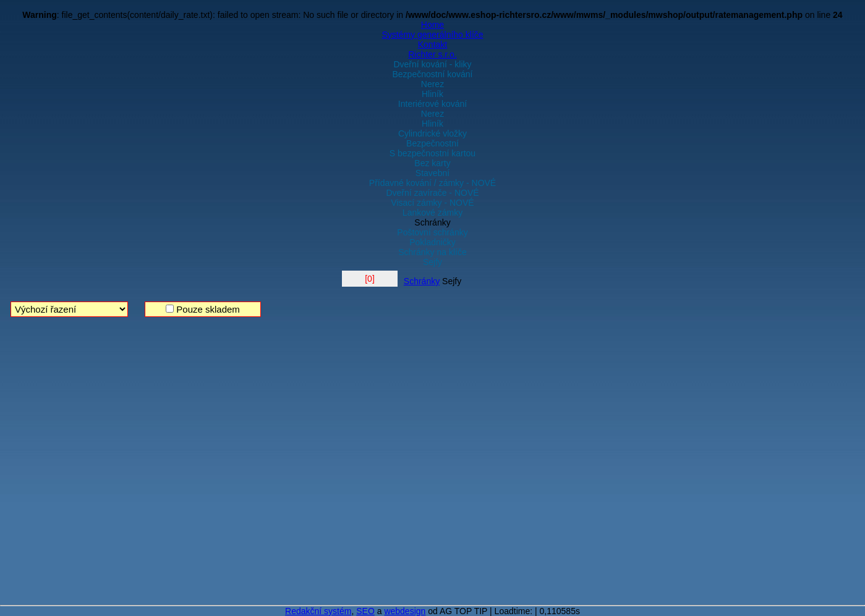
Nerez (432, 84)
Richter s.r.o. (432, 54)
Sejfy (432, 262)
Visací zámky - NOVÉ (432, 203)
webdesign (405, 611)
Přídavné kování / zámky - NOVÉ (432, 183)
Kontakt (432, 44)
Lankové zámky (432, 213)
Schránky (432, 222)
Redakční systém (318, 611)
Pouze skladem (203, 309)
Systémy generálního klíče (432, 35)
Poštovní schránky (432, 232)
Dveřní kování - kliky (432, 64)
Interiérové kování (432, 104)
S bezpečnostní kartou (432, 153)
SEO (365, 611)
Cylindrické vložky (432, 133)
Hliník (432, 94)
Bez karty (432, 163)
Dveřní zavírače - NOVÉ (432, 193)
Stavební (432, 173)
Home (432, 25)
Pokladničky (432, 242)
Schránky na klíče (432, 252)
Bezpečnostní (432, 143)
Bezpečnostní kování (433, 74)
